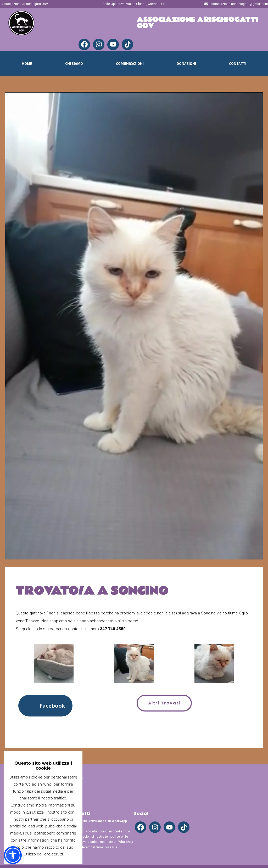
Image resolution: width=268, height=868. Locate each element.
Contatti (238, 64)
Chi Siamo (74, 64)
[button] (45, 706)
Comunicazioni (130, 64)
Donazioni (186, 64)
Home (27, 64)
